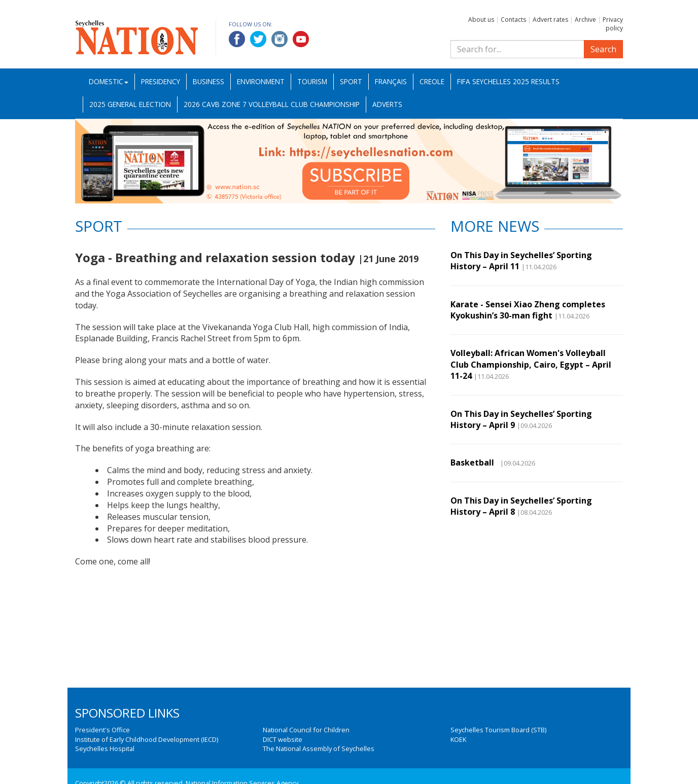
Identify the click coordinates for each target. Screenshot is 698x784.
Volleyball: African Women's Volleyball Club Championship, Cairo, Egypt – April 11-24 (531, 364)
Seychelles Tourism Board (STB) (498, 730)
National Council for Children (306, 730)
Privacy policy (613, 24)
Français (391, 81)
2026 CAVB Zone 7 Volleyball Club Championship (272, 104)
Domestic (109, 81)
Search (603, 49)
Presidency (161, 81)
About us (481, 20)
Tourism (312, 81)
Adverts (387, 104)
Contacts (513, 20)
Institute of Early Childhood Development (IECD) (147, 739)
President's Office (102, 730)
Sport (351, 81)
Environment (261, 81)
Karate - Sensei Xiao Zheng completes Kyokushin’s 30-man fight (528, 310)
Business (208, 81)
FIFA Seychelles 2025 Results (508, 81)
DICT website (283, 739)
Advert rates (550, 20)
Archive (585, 20)
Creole (432, 81)
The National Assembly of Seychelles (319, 749)
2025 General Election (130, 104)
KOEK (458, 739)
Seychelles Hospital (105, 749)
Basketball (474, 462)
